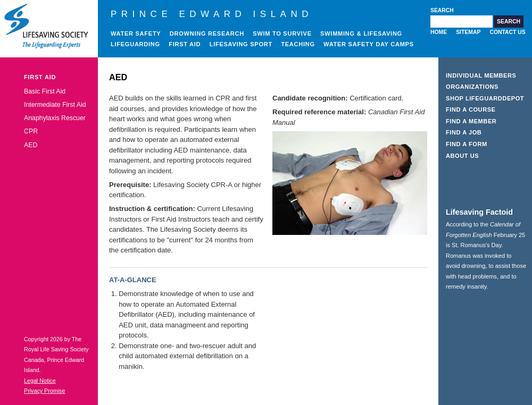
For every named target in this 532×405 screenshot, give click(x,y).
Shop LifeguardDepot (485, 98)
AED (31, 145)
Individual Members (481, 75)
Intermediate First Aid (55, 105)
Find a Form (467, 144)
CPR (31, 131)
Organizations (472, 87)
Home (439, 32)
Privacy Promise (44, 391)
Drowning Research (207, 33)
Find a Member (471, 121)
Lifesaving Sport (241, 44)
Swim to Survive (282, 33)
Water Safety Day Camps (369, 44)
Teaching (298, 44)
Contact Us (507, 32)
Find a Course (471, 109)
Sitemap (468, 32)
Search (442, 10)
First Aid (185, 44)
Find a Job (464, 132)
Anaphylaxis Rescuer (55, 118)
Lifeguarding (135, 44)
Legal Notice (40, 381)
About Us (462, 156)
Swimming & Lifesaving (361, 33)
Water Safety (136, 33)
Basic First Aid (45, 91)
